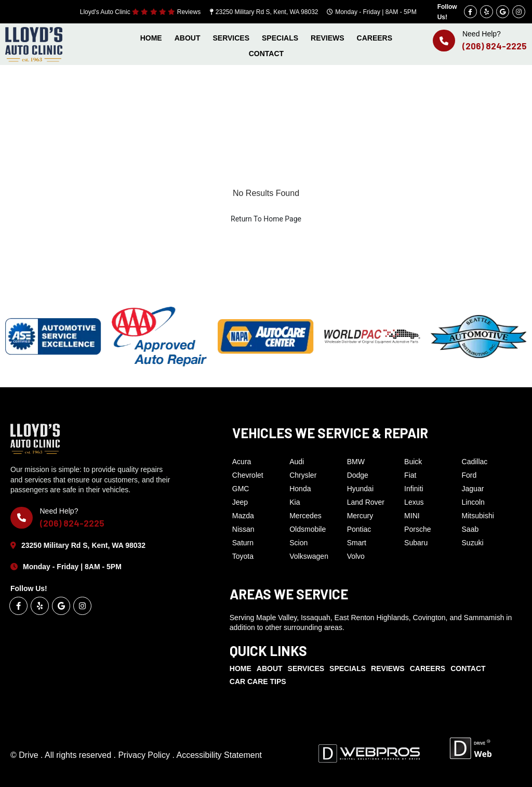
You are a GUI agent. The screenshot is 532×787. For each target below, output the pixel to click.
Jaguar (473, 489)
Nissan (243, 529)
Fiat (410, 475)
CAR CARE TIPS (258, 681)
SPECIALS (280, 38)
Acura (242, 462)
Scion (298, 543)
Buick (413, 462)
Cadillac (475, 462)
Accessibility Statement (219, 755)
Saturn (243, 543)
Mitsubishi (478, 516)
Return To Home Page (266, 219)
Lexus (414, 502)
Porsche (417, 529)
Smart (357, 543)
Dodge (358, 475)
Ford (469, 475)
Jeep (240, 502)
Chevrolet (248, 475)
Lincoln (473, 502)
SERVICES (231, 38)
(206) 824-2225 (495, 46)
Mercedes (305, 516)
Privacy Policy (145, 755)
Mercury (360, 516)
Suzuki (473, 543)
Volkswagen (309, 556)
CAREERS (375, 38)
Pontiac (359, 529)
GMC (241, 489)
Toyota (243, 556)
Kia (295, 502)
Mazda (243, 516)
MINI (412, 516)
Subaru (416, 543)
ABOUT (188, 38)
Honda (300, 489)
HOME (151, 38)
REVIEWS (328, 38)
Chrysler (303, 475)
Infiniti (414, 489)
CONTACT (266, 54)
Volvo (356, 556)
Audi (297, 462)
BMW (356, 462)
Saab (470, 529)
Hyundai (360, 489)
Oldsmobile (308, 529)
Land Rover (366, 502)
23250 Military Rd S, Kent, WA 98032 (267, 12)
